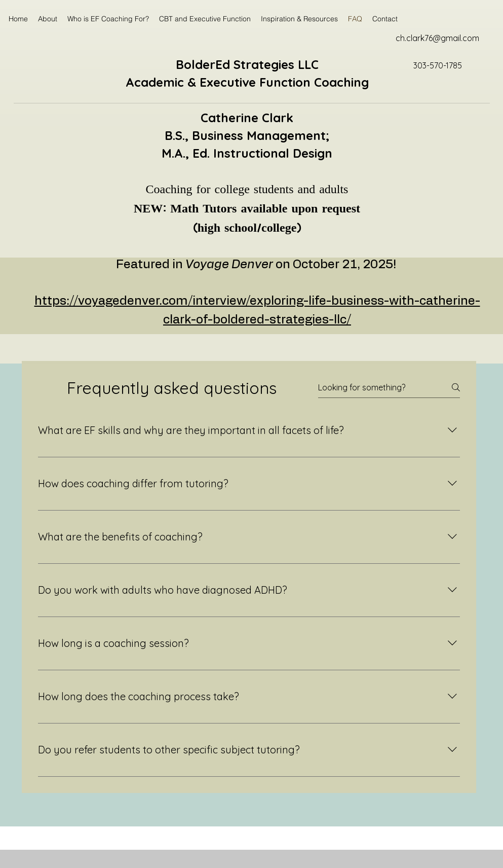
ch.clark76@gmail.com (437, 38)
